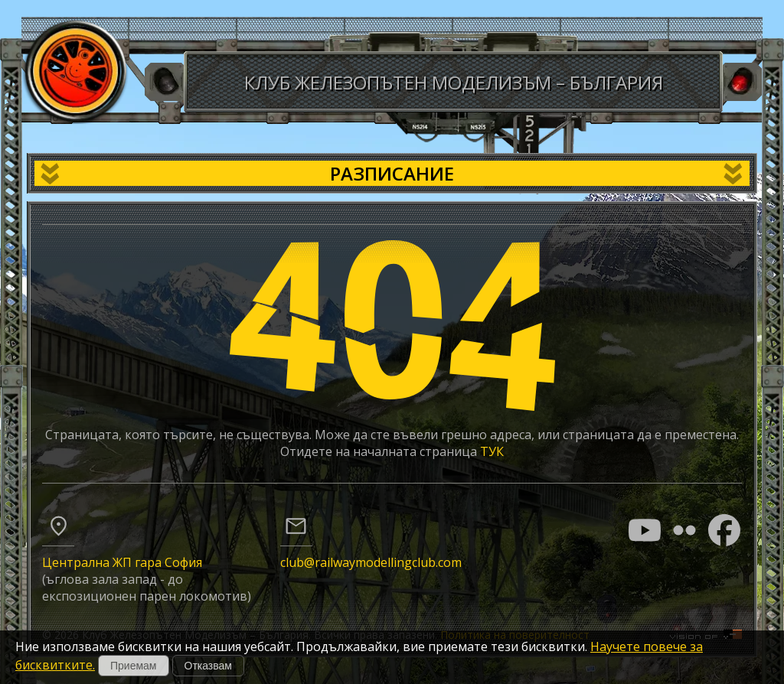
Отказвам (208, 666)
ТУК (492, 451)
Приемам (134, 666)
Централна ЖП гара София (122, 562)
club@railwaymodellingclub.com (371, 562)
